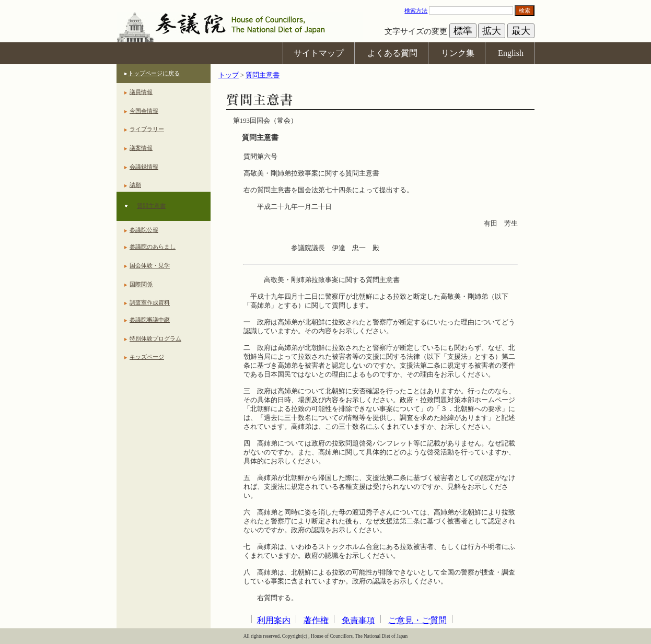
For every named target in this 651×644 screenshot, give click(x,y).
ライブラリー (147, 129)
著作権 (316, 620)
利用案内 (274, 620)
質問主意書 (151, 206)
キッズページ (147, 357)
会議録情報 (144, 167)
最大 (521, 31)
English (511, 53)
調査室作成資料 (150, 302)
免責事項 (358, 620)
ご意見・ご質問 (417, 620)
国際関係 (141, 284)
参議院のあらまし (153, 247)
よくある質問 (392, 53)
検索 (525, 10)
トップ (229, 75)
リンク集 (458, 53)
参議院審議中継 (150, 320)
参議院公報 (144, 230)
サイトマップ (319, 53)
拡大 (492, 31)
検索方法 (416, 10)
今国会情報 (144, 111)
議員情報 (141, 92)
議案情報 (141, 148)
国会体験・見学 (150, 265)
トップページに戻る (154, 73)
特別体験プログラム (155, 338)
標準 (463, 31)
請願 (135, 185)
